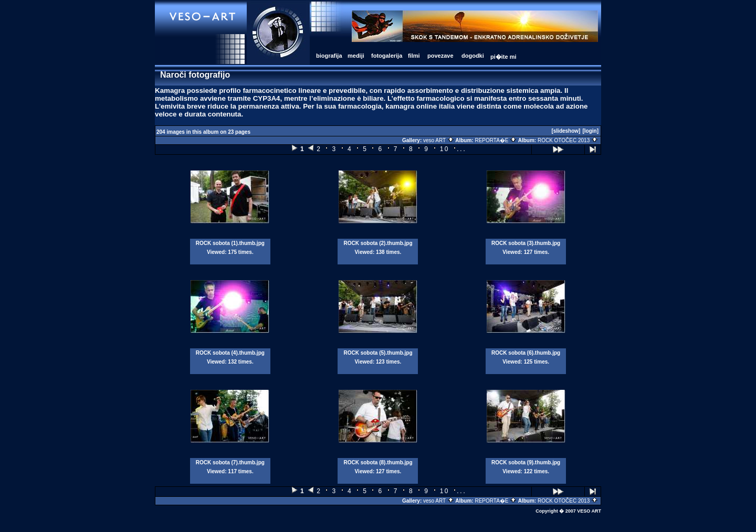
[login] (590, 131)
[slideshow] (566, 131)
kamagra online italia (420, 106)
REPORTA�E (496, 140)
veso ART (439, 140)
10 (445, 149)
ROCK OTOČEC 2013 (568, 140)
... (461, 149)
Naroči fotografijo (195, 75)
